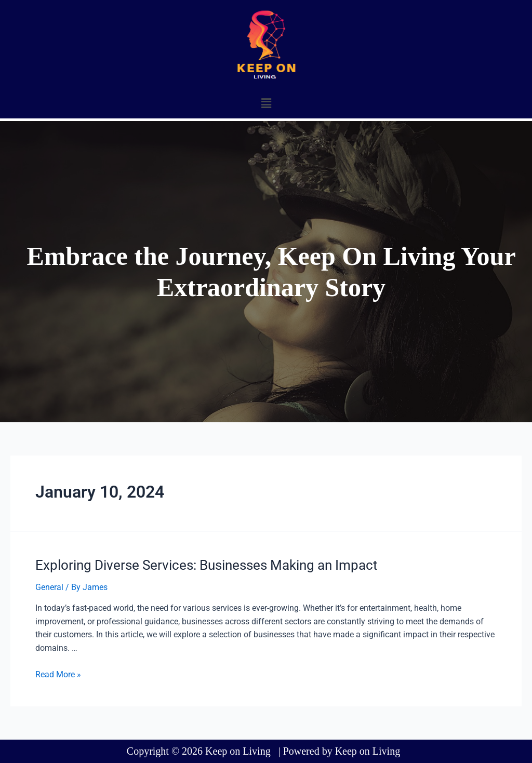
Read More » (58, 674)
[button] (266, 103)
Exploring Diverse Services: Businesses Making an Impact (207, 565)
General (49, 587)
